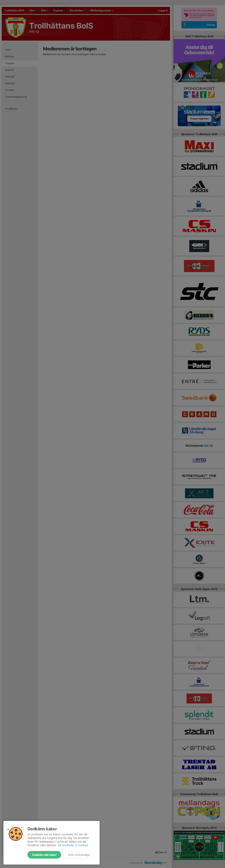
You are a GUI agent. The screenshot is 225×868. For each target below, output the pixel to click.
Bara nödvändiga (79, 855)
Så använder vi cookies (73, 845)
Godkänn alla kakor (44, 855)
